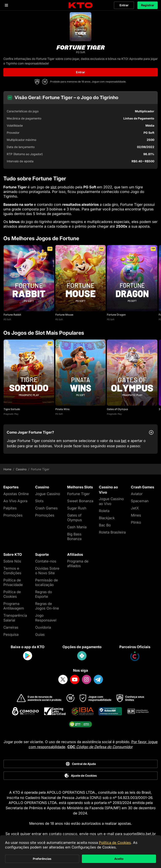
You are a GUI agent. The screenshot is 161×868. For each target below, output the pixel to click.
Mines (136, 515)
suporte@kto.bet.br (140, 834)
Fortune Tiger (78, 494)
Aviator (137, 494)
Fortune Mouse (64, 315)
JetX (135, 508)
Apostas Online (16, 494)
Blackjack (107, 518)
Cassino (21, 469)
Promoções (13, 515)
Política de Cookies (115, 843)
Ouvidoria (43, 627)
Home (7, 469)
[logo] (81, 5)
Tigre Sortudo (12, 409)
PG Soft (7, 319)
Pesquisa (11, 635)
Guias (40, 635)
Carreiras (11, 627)
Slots (39, 501)
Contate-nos (46, 561)
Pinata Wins (62, 409)
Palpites (10, 508)
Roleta (104, 511)
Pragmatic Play (11, 414)
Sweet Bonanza (80, 501)
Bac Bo (105, 525)
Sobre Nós (12, 561)
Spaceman (140, 501)
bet (124, 441)
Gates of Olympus (117, 409)
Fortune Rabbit (12, 315)
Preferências (42, 859)
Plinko (136, 522)
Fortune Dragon (116, 315)
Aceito (119, 859)
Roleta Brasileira (112, 532)
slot (54, 187)
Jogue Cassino (48, 494)
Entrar (124, 5)
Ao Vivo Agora (15, 501)
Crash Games (46, 508)
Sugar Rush (77, 508)
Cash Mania (77, 527)
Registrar (148, 5)
